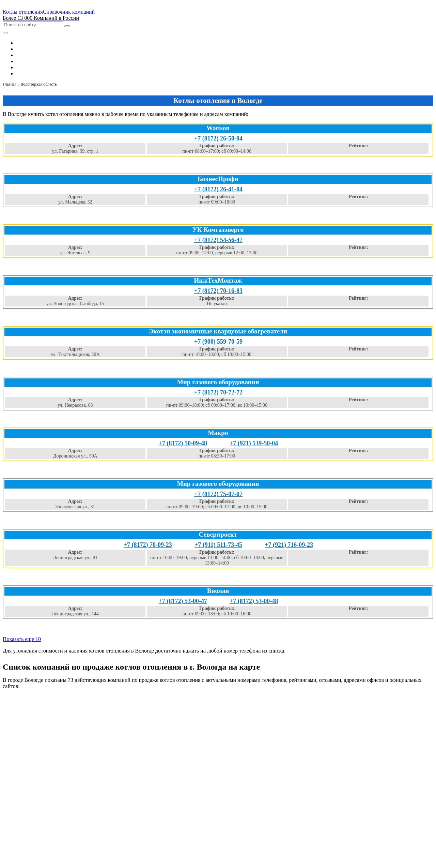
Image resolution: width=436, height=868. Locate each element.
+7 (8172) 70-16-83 (218, 291)
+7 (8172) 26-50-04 (218, 138)
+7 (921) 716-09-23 (289, 545)
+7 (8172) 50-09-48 (183, 443)
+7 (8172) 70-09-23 (148, 545)
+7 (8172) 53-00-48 (254, 601)
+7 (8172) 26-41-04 (218, 189)
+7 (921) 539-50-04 (254, 443)
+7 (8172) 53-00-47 (183, 601)
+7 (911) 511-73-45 (218, 545)
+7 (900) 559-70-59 (218, 342)
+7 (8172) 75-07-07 (218, 494)
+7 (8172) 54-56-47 (218, 240)
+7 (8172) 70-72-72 (218, 392)
